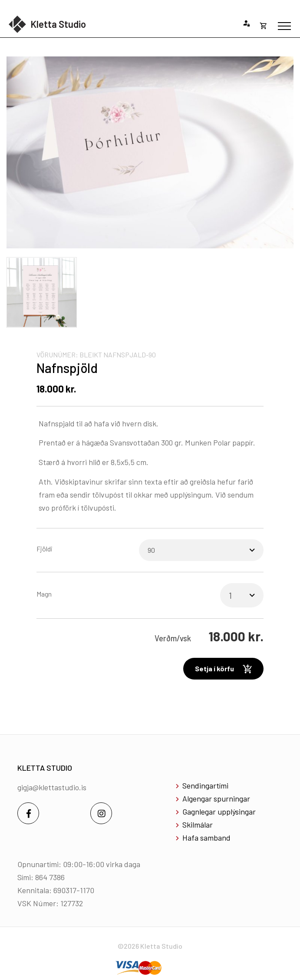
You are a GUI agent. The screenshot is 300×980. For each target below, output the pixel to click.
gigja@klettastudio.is (52, 787)
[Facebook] (28, 813)
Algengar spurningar (216, 799)
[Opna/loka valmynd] (284, 26)
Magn (44, 594)
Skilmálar (198, 825)
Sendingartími (205, 785)
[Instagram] (101, 813)
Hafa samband (206, 838)
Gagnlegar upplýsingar (219, 812)
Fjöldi (45, 549)
